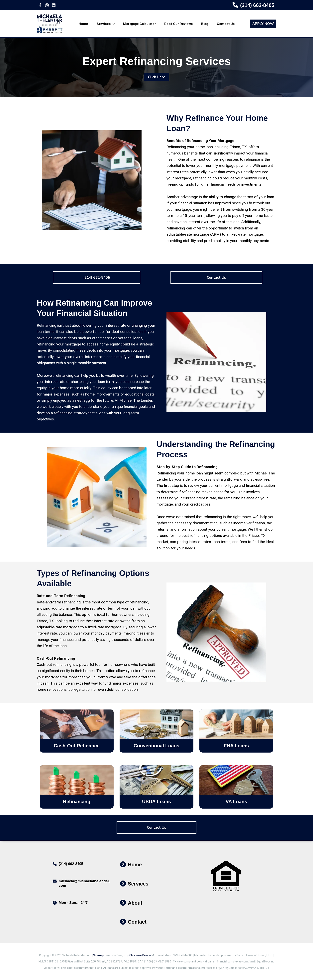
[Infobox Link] (253, 5)
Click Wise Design (140, 955)
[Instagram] (47, 5)
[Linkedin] (54, 5)
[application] (114, 24)
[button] (265, 24)
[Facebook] (40, 5)
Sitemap (99, 955)
